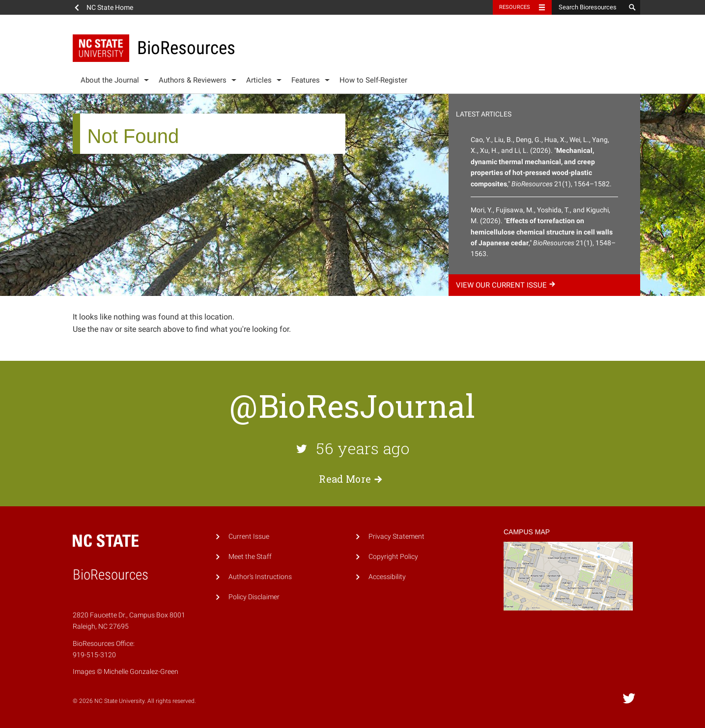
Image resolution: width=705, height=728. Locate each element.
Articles (259, 80)
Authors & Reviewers (193, 80)
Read (352, 479)
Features (306, 80)
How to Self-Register (373, 80)
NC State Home (110, 7)
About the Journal (110, 80)
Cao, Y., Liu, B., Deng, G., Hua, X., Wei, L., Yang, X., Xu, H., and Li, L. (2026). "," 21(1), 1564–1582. (541, 162)
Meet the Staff (250, 557)
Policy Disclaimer (254, 597)
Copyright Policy (393, 557)
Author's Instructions (260, 577)
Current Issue (249, 537)
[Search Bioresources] (589, 7)
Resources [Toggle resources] (515, 7)
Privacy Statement (396, 537)
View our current (507, 285)
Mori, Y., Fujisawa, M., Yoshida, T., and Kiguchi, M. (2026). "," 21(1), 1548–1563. (543, 232)
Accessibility (387, 577)
